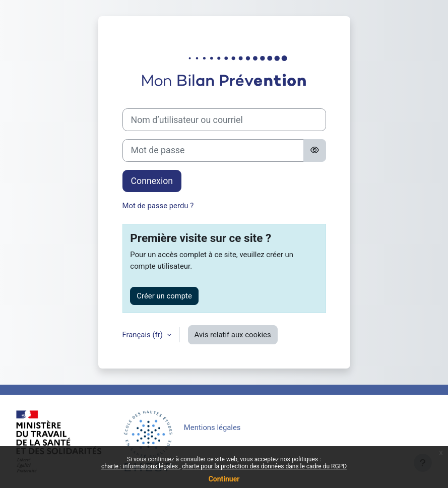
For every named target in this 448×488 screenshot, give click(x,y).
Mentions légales (212, 428)
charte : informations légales (140, 466)
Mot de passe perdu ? (158, 206)
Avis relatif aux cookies (233, 335)
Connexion (152, 181)
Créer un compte (164, 296)
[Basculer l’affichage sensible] (315, 150)
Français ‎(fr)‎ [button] (144, 335)
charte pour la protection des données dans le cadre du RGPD (264, 466)
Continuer (224, 479)
